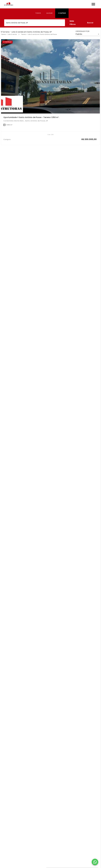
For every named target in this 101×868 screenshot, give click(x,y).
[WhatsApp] (95, 862)
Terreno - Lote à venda (9, 34)
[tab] (38, 13)
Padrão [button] (79, 34)
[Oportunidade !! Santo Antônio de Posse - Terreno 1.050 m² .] (50, 76)
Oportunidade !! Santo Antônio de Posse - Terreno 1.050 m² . (31, 117)
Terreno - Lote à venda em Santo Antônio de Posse (39, 34)
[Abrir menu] (93, 4)
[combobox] (35, 23)
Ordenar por (83, 31)
